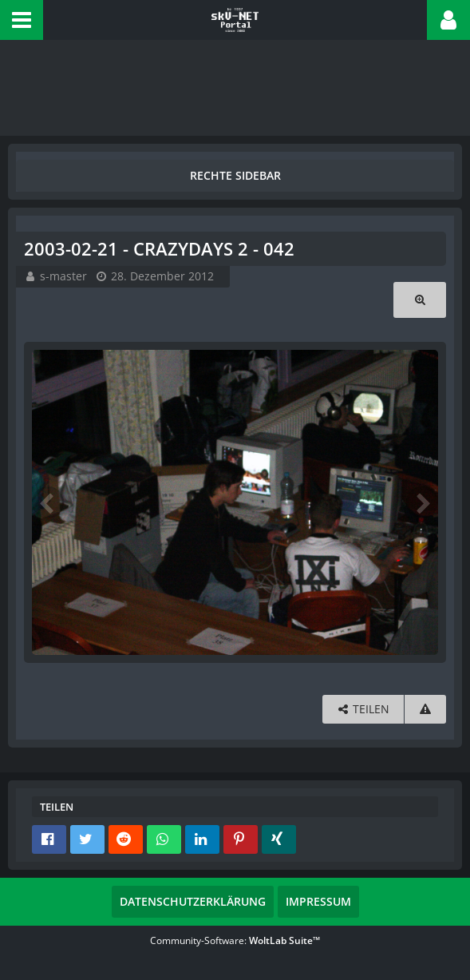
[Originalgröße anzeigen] (420, 300)
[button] (22, 20)
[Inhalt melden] (425, 710)
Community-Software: (235, 940)
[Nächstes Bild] (422, 502)
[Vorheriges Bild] (48, 502)
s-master (63, 276)
